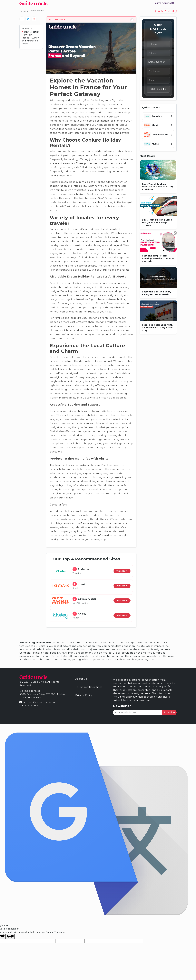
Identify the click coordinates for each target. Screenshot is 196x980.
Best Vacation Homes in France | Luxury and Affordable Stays (31, 38)
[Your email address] (137, 713)
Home (23, 11)
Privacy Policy (84, 695)
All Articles (166, 11)
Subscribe (169, 712)
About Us (81, 679)
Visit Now (122, 571)
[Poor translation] (10, 936)
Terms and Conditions (89, 687)
